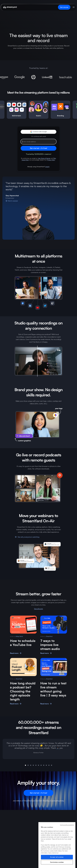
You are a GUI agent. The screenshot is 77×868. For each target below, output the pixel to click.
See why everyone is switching (27, 537)
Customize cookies (57, 862)
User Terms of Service (44, 158)
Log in (47, 167)
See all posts (38, 609)
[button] (38, 132)
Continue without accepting (67, 825)
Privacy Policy (51, 160)
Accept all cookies (57, 857)
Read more (16, 653)
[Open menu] (74, 7)
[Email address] (38, 142)
